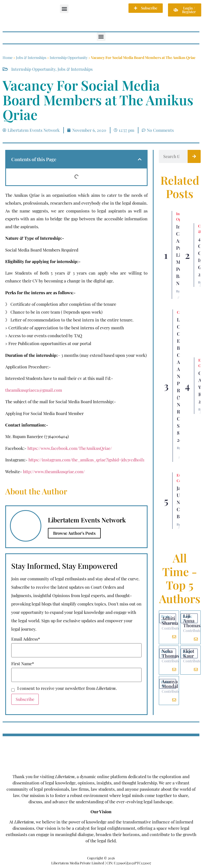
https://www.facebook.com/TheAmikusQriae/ (69, 448)
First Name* (23, 664)
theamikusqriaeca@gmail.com (34, 390)
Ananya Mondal (170, 684)
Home (8, 58)
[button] (64, 9)
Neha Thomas (170, 653)
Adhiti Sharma (170, 621)
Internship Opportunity (69, 58)
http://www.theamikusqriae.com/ (54, 471)
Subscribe (25, 699)
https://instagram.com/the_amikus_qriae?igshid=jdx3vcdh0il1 (86, 460)
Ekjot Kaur (189, 653)
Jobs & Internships (31, 58)
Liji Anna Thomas (192, 621)
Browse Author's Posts (74, 533)
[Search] (194, 156)
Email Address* (26, 639)
